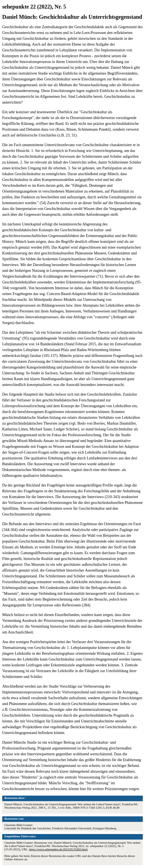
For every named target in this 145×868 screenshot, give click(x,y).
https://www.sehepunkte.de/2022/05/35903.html (58, 849)
